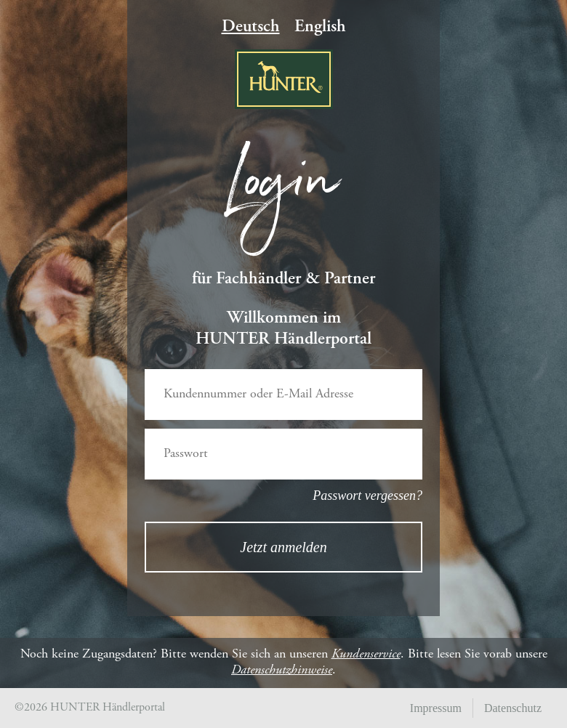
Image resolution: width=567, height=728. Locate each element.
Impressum (436, 708)
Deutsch (251, 28)
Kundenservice (366, 655)
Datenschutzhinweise (282, 671)
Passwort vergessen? (367, 496)
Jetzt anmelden (283, 547)
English (320, 28)
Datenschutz (513, 708)
